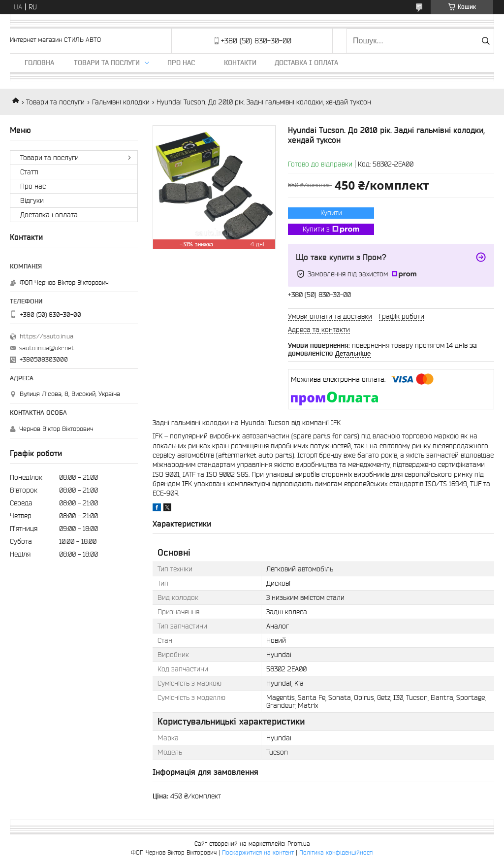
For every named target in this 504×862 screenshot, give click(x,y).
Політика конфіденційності (336, 852)
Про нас (181, 63)
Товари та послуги (107, 63)
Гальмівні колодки (121, 102)
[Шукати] (486, 41)
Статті (29, 172)
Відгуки (32, 200)
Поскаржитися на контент (258, 852)
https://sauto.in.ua (47, 336)
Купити (331, 213)
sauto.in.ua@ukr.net (47, 348)
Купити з (331, 230)
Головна (39, 63)
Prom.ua (299, 844)
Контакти (240, 63)
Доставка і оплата (306, 63)
